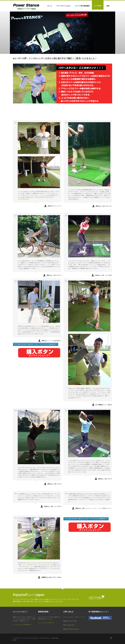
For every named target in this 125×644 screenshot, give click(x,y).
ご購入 (108, 6)
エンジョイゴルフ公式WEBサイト (23, 625)
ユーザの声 (98, 6)
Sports (29, 595)
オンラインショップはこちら (25, 38)
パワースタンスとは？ (63, 6)
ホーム (50, 6)
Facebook (111, 638)
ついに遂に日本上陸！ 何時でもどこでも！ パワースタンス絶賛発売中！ (36, 344)
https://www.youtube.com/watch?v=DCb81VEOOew (38, 563)
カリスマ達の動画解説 (82, 6)
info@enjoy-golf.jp (73, 629)
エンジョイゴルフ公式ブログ (46, 623)
